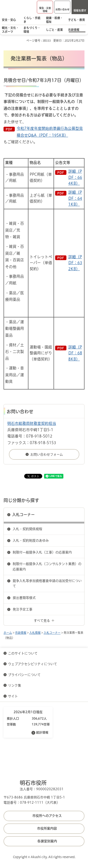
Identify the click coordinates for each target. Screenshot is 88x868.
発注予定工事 (23, 609)
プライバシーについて (24, 675)
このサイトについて (23, 653)
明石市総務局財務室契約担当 (32, 423)
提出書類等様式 (24, 598)
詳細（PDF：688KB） (75, 353)
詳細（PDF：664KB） (75, 177)
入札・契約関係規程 (27, 529)
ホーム (8, 633)
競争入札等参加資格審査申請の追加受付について (47, 583)
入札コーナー (23, 515)
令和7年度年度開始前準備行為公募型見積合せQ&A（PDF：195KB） (50, 132)
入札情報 (35, 633)
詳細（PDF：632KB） (75, 263)
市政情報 (21, 633)
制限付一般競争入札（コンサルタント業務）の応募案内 (47, 566)
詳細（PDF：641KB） (75, 198)
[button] (45, 7)
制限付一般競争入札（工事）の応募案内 (42, 552)
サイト (13, 696)
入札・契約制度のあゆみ (31, 540)
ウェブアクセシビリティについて (33, 664)
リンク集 (15, 685)
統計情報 (42, 732)
